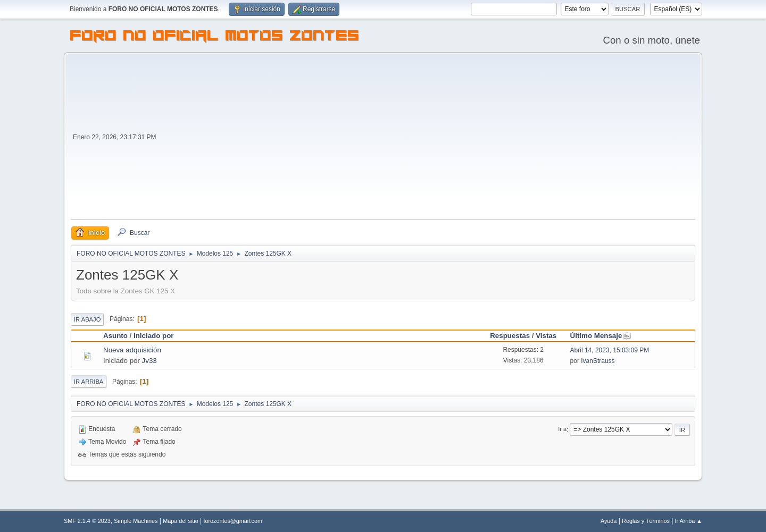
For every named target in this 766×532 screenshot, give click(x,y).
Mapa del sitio (181, 521)
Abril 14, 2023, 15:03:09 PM (610, 350)
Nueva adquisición (132, 350)
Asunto (115, 336)
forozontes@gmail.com (233, 521)
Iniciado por (154, 336)
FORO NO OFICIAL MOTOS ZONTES (215, 37)
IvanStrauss (598, 361)
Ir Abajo (87, 319)
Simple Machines (136, 521)
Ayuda (609, 521)
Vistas (546, 336)
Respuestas (510, 336)
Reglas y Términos (646, 521)
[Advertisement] (427, 140)
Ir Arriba (89, 382)
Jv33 (149, 361)
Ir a (562, 429)
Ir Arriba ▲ (689, 521)
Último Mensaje (601, 336)
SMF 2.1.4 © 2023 (87, 521)
